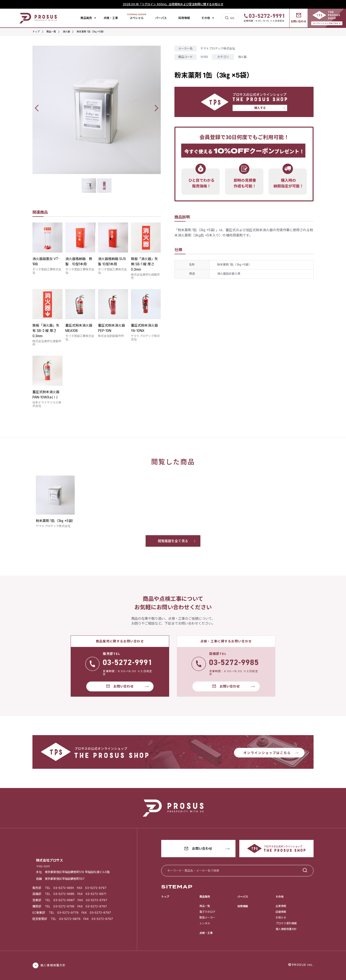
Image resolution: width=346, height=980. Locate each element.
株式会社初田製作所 (111, 336)
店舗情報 (281, 912)
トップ (165, 897)
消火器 (242, 57)
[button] (37, 108)
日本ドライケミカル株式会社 (47, 404)
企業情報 (281, 906)
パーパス (161, 18)
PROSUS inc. (303, 965)
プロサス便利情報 (286, 923)
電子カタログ (207, 912)
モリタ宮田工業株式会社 (47, 271)
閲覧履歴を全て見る (173, 541)
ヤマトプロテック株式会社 (145, 338)
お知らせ (281, 918)
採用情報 (184, 18)
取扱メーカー (207, 918)
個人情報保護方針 (286, 929)
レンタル (205, 923)
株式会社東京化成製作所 (145, 276)
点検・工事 (111, 18)
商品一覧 (205, 906)
